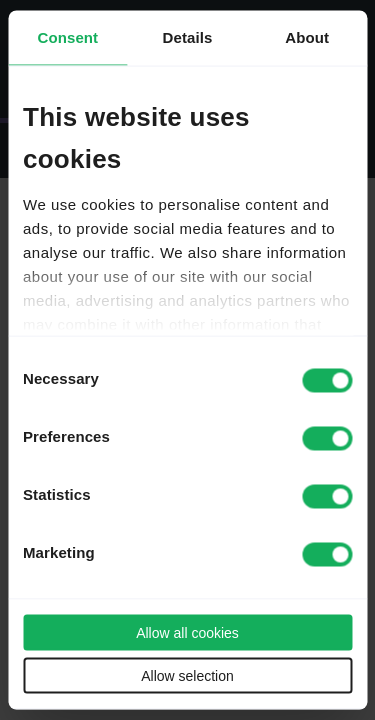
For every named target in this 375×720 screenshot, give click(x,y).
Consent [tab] (67, 37)
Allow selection (187, 676)
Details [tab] (188, 37)
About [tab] (307, 37)
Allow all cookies (187, 633)
